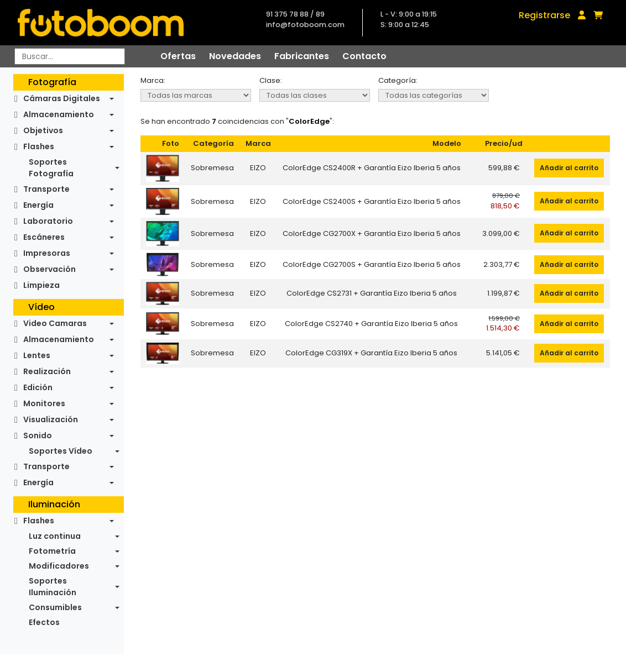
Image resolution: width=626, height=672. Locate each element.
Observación (49, 269)
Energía (38, 205)
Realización (47, 371)
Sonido (38, 435)
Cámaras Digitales (62, 98)
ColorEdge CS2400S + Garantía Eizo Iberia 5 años (372, 201)
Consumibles (55, 607)
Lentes (37, 355)
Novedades (235, 56)
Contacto (364, 56)
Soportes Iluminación (53, 587)
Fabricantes (302, 56)
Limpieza (41, 285)
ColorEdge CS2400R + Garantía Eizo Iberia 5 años (372, 168)
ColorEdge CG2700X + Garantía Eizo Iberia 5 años (372, 233)
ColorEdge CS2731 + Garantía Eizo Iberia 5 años (372, 293)
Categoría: (398, 80)
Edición (38, 387)
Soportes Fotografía (51, 168)
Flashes (39, 146)
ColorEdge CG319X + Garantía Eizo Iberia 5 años (371, 353)
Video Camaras (55, 323)
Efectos (44, 622)
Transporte (46, 189)
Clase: (271, 80)
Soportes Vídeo (61, 451)
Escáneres (44, 237)
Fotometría (52, 551)
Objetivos (43, 130)
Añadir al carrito (569, 168)
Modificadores (59, 566)
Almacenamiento (59, 114)
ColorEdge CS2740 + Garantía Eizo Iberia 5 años (371, 324)
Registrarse (544, 15)
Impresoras (47, 253)
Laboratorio (48, 221)
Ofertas (178, 56)
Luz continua (55, 536)
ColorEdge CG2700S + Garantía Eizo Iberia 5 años (372, 264)
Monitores (44, 403)
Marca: (153, 80)
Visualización (51, 419)
